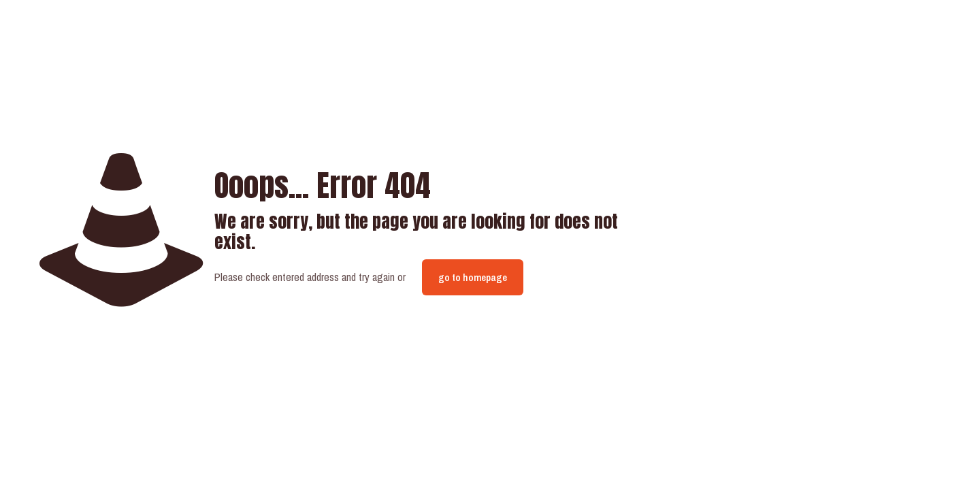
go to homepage (473, 277)
